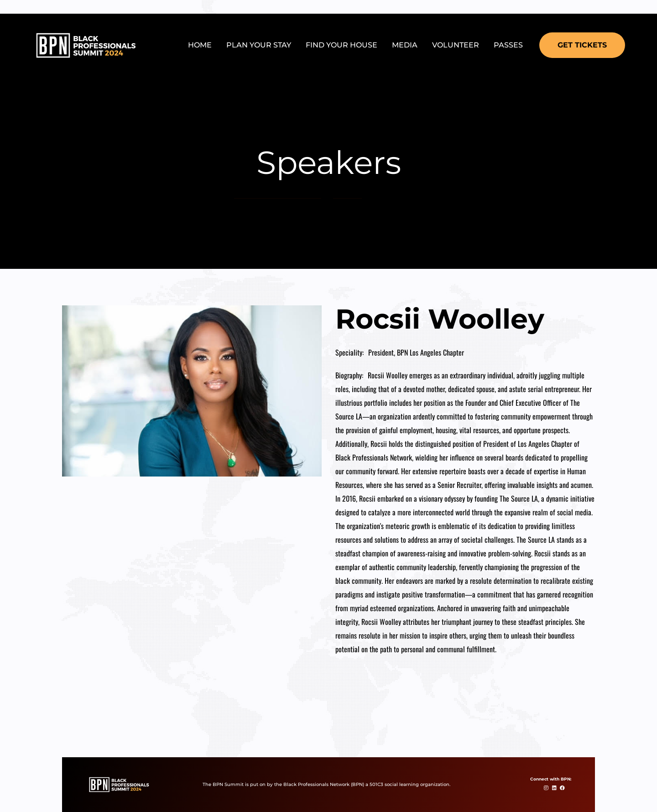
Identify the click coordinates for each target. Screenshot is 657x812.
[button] (582, 45)
